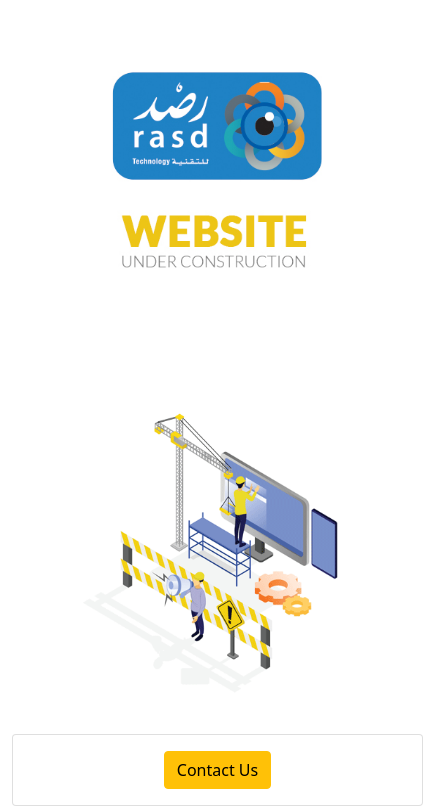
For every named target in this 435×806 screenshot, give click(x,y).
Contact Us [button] (217, 770)
